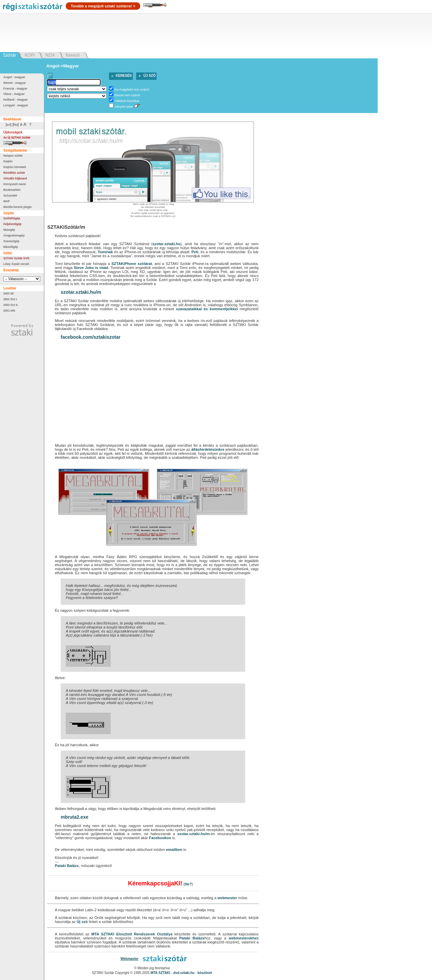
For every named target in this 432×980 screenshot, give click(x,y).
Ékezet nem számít (127, 95)
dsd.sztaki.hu (184, 973)
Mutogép (9, 230)
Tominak (105, 252)
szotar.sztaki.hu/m (81, 292)
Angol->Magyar (63, 66)
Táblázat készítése (127, 101)
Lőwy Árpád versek (16, 264)
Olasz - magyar (14, 94)
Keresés (124, 76)
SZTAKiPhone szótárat (132, 264)
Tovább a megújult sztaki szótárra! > (103, 6)
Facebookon (160, 838)
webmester (227, 898)
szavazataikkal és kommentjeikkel (207, 309)
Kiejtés (8, 161)
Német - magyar (15, 83)
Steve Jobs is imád (91, 268)
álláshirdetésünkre (208, 449)
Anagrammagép (14, 235)
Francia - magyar (15, 89)
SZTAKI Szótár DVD (16, 258)
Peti (195, 252)
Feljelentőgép (12, 224)
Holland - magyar (16, 100)
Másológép (11, 247)
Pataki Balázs (67, 866)
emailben (174, 850)
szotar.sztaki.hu (167, 244)
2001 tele (9, 311)
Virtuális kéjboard (15, 178)
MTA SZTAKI (103, 934)
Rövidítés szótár (14, 173)
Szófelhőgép (12, 218)
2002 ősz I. (10, 299)
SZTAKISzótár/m (66, 227)
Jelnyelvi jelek (124, 107)
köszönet (205, 973)
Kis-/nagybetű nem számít (132, 90)
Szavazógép (11, 241)
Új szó (150, 76)
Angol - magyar (14, 77)
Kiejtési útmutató (15, 167)
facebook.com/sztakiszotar (91, 337)
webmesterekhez (244, 938)
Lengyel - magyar (16, 105)
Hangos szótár (13, 156)
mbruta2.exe (74, 817)
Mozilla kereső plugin (18, 207)
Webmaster (129, 959)
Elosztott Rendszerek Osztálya (144, 934)
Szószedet (10, 196)
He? (188, 884)
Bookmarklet (12, 190)
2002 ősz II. (11, 305)
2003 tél (9, 293)
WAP (7, 201)
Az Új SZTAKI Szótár (17, 138)
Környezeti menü (15, 184)
